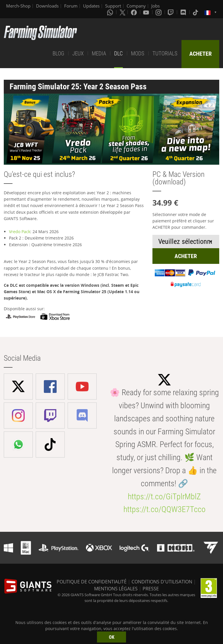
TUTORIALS (165, 53)
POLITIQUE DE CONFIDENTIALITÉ (92, 582)
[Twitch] (171, 12)
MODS (138, 53)
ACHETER (200, 54)
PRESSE (151, 589)
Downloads (47, 6)
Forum (71, 6)
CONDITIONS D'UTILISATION (162, 582)
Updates (91, 6)
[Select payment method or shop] (186, 242)
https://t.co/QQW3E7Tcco (164, 509)
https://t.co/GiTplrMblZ (164, 497)
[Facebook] (134, 12)
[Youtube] (147, 12)
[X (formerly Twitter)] (123, 12)
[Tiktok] (196, 12)
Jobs (155, 6)
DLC (118, 53)
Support (113, 6)
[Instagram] (159, 12)
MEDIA (99, 53)
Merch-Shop (18, 6)
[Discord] (184, 12)
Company (136, 6)
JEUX (78, 53)
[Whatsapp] (111, 12)
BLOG (58, 53)
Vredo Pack (20, 232)
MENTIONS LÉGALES (116, 589)
